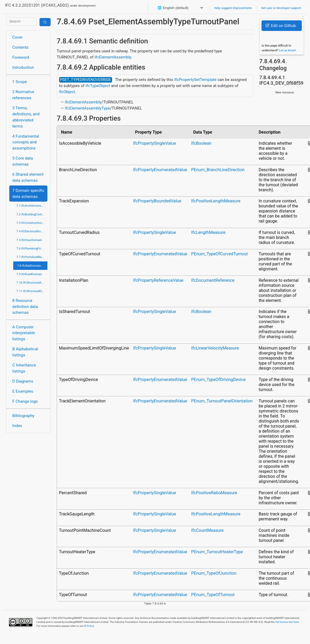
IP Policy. (89, 626)
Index (17, 426)
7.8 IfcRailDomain (29, 266)
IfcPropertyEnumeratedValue (160, 170)
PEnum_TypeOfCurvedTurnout (220, 254)
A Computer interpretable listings (24, 333)
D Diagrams (23, 381)
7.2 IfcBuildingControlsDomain (32, 214)
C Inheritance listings (24, 368)
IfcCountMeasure (208, 530)
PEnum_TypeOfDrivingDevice (218, 380)
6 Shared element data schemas (28, 177)
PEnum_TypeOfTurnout (213, 595)
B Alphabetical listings (25, 352)
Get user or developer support (281, 8)
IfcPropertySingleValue (154, 143)
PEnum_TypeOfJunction (214, 573)
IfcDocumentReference (213, 280)
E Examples (23, 391)
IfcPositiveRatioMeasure (214, 493)
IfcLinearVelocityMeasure (215, 348)
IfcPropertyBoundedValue (157, 201)
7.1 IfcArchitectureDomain (32, 206)
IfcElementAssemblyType (87, 108)
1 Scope (20, 82)
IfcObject (67, 92)
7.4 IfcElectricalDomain (32, 231)
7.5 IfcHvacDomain (29, 240)
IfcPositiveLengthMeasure (216, 201)
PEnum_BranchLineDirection (218, 170)
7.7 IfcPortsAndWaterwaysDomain (32, 257)
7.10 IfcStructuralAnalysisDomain (32, 283)
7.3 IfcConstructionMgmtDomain (32, 223)
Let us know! (287, 50)
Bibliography (23, 416)
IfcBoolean (201, 143)
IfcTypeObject (98, 86)
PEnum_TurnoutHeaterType (217, 552)
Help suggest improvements (233, 8)
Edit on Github (281, 26)
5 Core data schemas (23, 161)
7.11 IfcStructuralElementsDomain (32, 291)
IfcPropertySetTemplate (195, 80)
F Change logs (25, 401)
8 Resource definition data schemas (25, 307)
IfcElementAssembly (113, 57)
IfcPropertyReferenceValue (158, 280)
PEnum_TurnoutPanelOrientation (222, 401)
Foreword (21, 57)
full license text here (287, 622)
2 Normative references (23, 95)
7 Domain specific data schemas (28, 194)
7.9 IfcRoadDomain (29, 274)
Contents (21, 47)
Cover (18, 37)
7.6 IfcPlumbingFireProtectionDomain (32, 248)
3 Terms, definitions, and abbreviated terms (26, 117)
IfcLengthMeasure (208, 232)
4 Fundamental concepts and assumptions (26, 142)
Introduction (23, 67)
